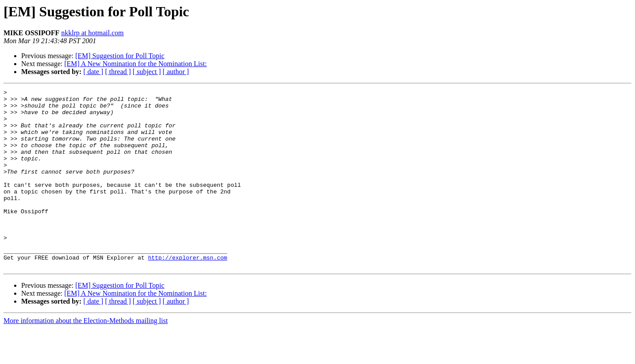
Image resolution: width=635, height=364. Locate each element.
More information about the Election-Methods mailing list (86, 356)
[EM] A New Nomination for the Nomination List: (136, 64)
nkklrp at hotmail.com (93, 33)
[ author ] (176, 72)
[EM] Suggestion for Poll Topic (120, 56)
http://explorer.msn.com (188, 292)
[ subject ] (147, 72)
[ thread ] (118, 72)
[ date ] (93, 72)
